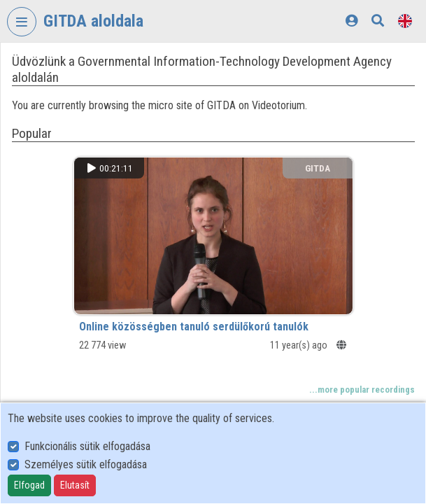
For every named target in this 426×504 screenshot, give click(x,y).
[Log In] (352, 21)
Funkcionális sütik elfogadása (87, 446)
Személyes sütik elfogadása (86, 464)
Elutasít (75, 485)
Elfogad (29, 485)
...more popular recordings (362, 390)
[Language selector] (405, 21)
